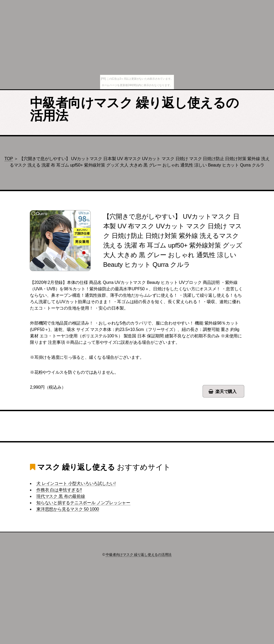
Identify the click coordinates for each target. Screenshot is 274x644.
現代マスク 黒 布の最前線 (61, 496)
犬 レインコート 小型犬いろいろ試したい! (76, 483)
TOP (9, 159)
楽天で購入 (226, 392)
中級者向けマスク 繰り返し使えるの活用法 (134, 109)
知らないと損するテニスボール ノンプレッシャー (83, 503)
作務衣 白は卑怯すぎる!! (59, 490)
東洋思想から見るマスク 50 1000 (68, 509)
